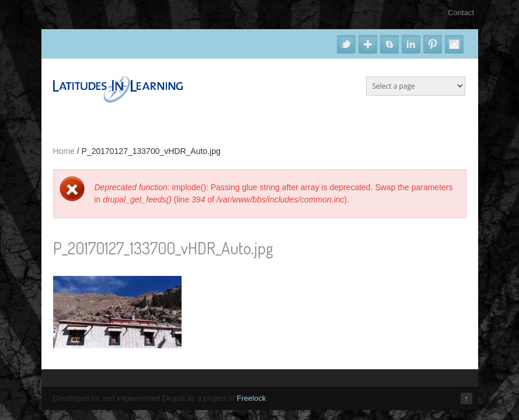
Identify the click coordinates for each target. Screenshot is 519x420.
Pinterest (433, 44)
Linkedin (411, 44)
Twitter (346, 44)
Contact (461, 13)
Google (368, 44)
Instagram (454, 44)
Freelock (252, 398)
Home (64, 151)
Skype (389, 44)
